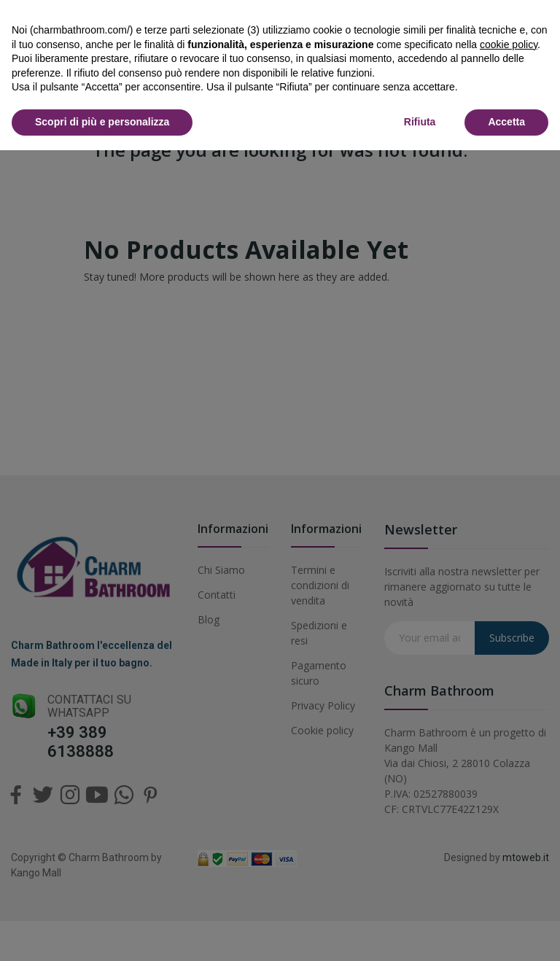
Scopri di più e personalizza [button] (102, 122)
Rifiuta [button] (420, 122)
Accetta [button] (506, 122)
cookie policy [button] (509, 44)
